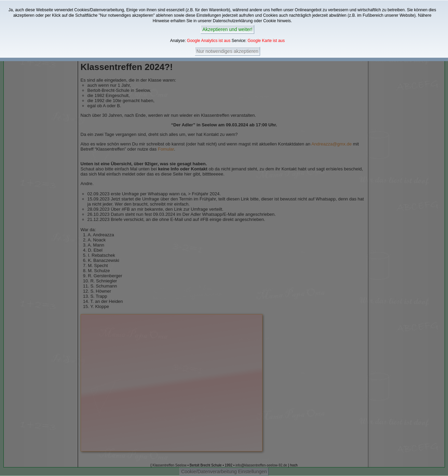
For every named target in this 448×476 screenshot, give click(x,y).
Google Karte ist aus (266, 41)
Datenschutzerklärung (233, 21)
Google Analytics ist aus (209, 41)
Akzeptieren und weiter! (227, 29)
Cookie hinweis (277, 21)
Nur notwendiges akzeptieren (227, 51)
